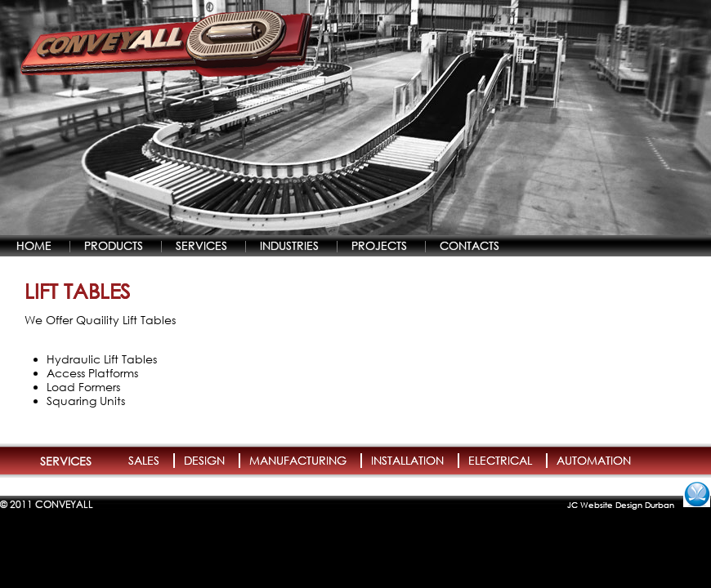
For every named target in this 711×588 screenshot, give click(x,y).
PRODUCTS (114, 245)
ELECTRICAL (500, 460)
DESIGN (204, 460)
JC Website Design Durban (621, 505)
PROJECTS (379, 245)
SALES (144, 460)
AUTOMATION (594, 460)
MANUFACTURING (298, 460)
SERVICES (201, 245)
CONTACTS (470, 245)
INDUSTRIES (289, 245)
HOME (34, 245)
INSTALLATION (407, 460)
